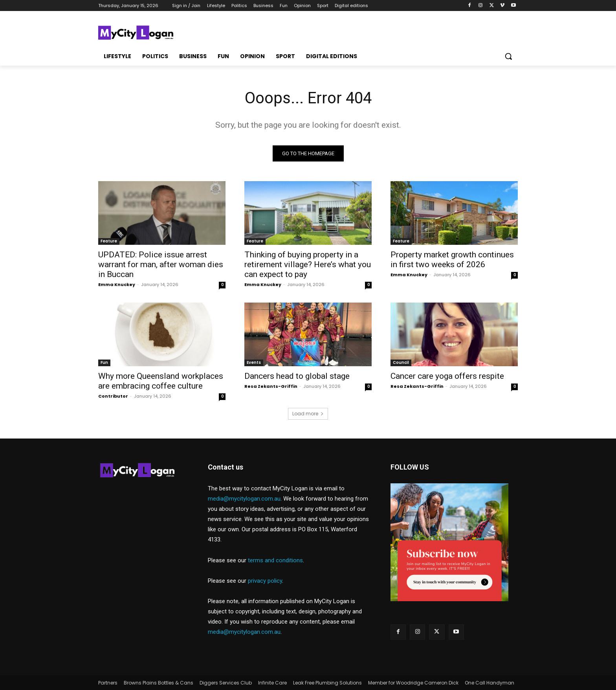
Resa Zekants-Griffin (271, 386)
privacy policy (265, 581)
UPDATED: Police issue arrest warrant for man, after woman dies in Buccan (161, 264)
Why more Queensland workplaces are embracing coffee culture (161, 381)
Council (401, 362)
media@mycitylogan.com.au (244, 499)
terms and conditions (275, 560)
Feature (109, 241)
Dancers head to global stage (297, 376)
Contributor (113, 396)
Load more (308, 414)
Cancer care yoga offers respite (447, 376)
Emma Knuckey (117, 284)
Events (254, 362)
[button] (508, 56)
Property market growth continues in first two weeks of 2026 (452, 260)
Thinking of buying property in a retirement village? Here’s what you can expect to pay (308, 264)
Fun (104, 362)
